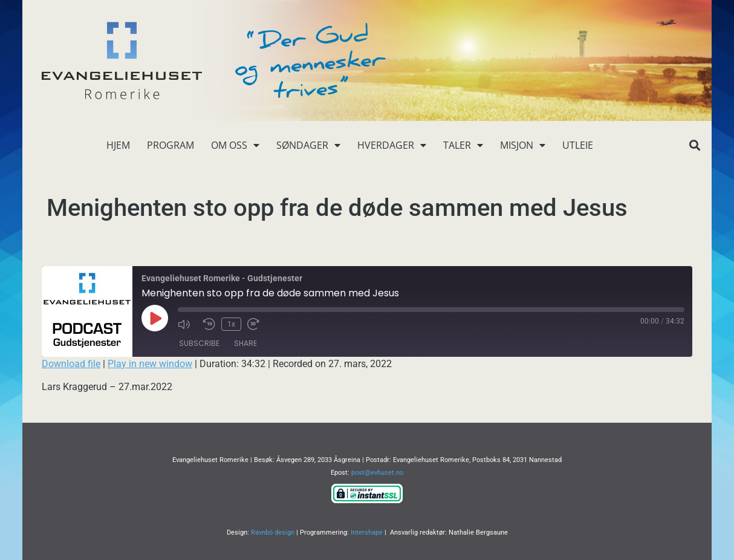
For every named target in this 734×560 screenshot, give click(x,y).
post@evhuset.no (377, 473)
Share (245, 343)
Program (171, 145)
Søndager (308, 145)
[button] (694, 145)
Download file (71, 364)
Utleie (578, 145)
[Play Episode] (155, 318)
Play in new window (150, 364)
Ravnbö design (273, 532)
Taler (463, 145)
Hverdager (392, 145)
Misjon (523, 145)
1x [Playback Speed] (231, 324)
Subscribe (199, 343)
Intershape (367, 532)
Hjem (118, 145)
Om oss (235, 145)
